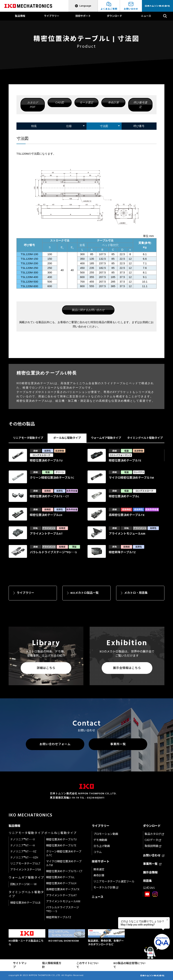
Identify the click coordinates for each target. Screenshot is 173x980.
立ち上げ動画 (102, 846)
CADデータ (153, 840)
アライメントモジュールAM (63, 902)
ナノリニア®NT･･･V (23, 840)
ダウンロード (114, 16)
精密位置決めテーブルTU (61, 840)
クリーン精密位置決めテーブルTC (64, 854)
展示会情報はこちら (127, 668)
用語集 (147, 881)
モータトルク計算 (106, 888)
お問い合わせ (154, 856)
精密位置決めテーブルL (60, 877)
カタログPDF (33, 105)
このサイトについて (87, 965)
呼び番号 (139, 126)
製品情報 (20, 16)
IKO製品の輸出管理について (129, 965)
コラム (98, 852)
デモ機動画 (100, 840)
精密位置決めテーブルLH (61, 883)
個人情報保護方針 (52, 965)
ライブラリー (52, 16)
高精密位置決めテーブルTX (63, 889)
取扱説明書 (153, 846)
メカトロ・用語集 (136, 593)
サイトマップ (20, 965)
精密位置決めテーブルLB (25, 903)
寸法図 (104, 126)
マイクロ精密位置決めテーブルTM (64, 863)
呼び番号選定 (140, 105)
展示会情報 (150, 873)
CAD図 (60, 102)
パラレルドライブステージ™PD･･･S (63, 909)
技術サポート (83, 16)
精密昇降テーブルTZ (59, 917)
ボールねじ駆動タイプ (67, 438)
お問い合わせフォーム (55, 744)
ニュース (146, 16)
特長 (34, 126)
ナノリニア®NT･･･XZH (24, 858)
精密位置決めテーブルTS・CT (64, 871)
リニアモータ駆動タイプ (28, 438)
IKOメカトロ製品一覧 (84, 593)
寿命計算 (113, 102)
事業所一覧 (118, 744)
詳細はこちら (46, 668)
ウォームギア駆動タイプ (106, 438)
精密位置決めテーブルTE (61, 846)
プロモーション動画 (106, 834)
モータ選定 (86, 102)
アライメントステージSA (26, 870)
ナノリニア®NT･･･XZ (23, 852)
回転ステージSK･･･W (23, 884)
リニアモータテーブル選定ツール (114, 882)
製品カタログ (154, 834)
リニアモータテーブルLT (25, 864)
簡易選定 (99, 870)
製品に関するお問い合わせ (88, 310)
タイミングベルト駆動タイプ (145, 438)
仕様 (69, 126)
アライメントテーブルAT (61, 895)
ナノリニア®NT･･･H (22, 846)
